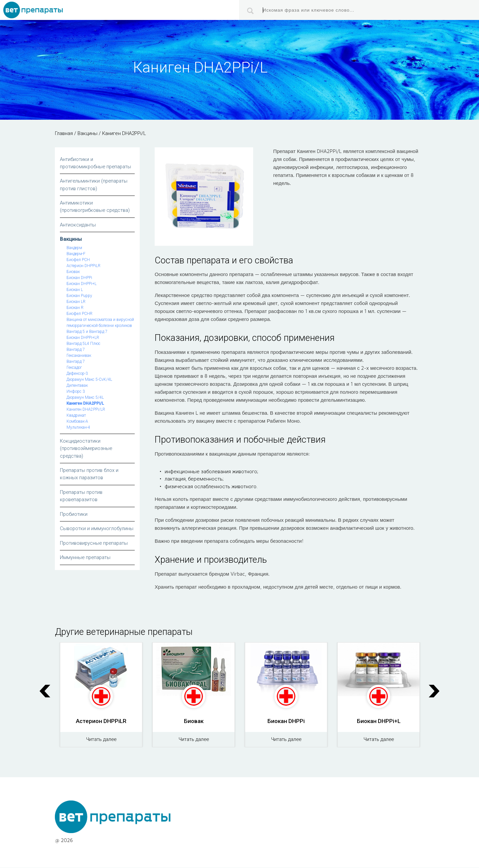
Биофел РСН (78, 260)
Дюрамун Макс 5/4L (85, 398)
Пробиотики (74, 514)
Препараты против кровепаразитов (82, 496)
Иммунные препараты (86, 558)
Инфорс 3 (76, 392)
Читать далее (101, 740)
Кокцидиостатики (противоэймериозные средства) (87, 449)
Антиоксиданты (78, 225)
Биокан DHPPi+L (81, 284)
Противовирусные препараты (95, 543)
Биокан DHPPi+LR (83, 338)
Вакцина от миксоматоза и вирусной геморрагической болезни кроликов (100, 323)
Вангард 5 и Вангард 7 (87, 332)
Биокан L (75, 290)
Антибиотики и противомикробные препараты (96, 163)
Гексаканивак (79, 356)
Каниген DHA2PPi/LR (86, 410)
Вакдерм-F (76, 254)
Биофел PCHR (80, 314)
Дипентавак (77, 386)
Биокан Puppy (79, 296)
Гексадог (74, 368)
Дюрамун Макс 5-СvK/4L (89, 380)
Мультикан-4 (78, 428)
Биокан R (75, 308)
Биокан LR (76, 302)
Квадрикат (76, 416)
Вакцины (71, 239)
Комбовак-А (77, 422)
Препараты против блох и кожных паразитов (90, 474)
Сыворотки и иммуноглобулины (97, 529)
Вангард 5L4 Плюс (83, 344)
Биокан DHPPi (79, 278)
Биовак (73, 272)
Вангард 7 (76, 350)
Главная (64, 133)
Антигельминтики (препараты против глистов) (94, 185)
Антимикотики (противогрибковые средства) (96, 207)
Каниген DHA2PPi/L (85, 404)
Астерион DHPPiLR (83, 266)
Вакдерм (74, 248)
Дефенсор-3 (77, 374)
